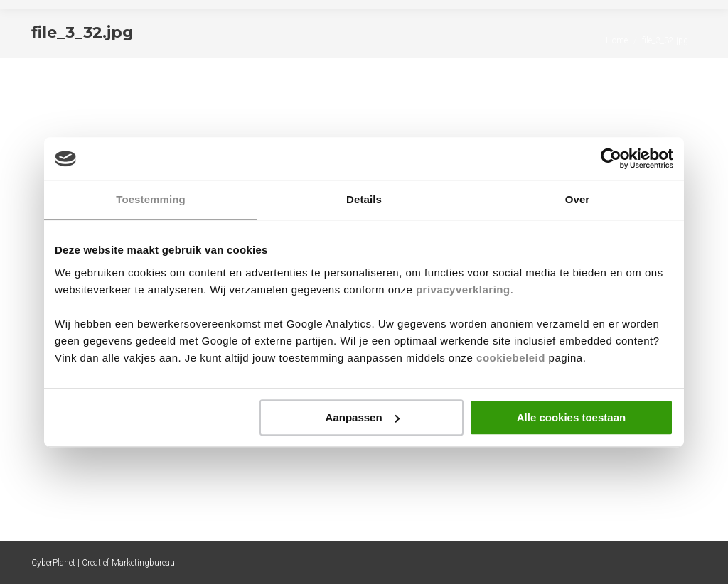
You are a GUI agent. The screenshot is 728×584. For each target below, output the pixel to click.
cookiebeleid (511, 358)
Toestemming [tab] (151, 199)
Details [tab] (364, 199)
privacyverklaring (463, 290)
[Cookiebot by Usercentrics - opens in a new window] (611, 158)
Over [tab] (578, 199)
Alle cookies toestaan (571, 417)
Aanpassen (363, 417)
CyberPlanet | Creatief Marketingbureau (103, 563)
